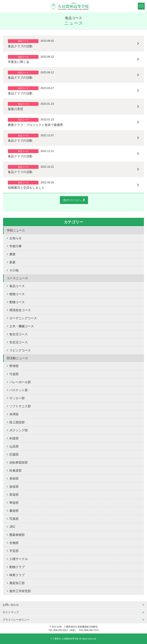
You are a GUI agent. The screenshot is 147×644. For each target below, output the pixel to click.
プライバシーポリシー (16, 620)
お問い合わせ (11, 605)
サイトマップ (11, 612)
